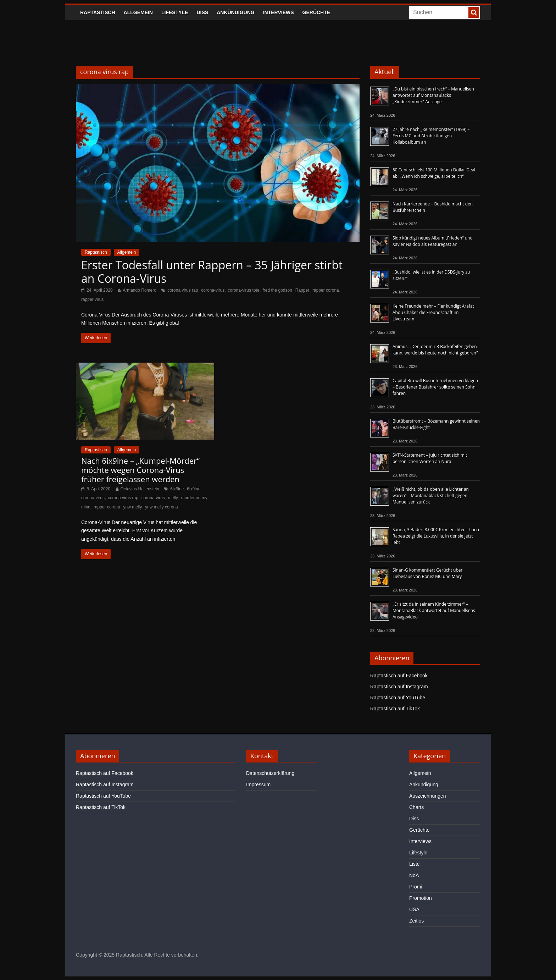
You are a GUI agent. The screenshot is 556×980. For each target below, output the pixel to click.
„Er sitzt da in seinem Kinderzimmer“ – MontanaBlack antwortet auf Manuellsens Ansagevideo (434, 610)
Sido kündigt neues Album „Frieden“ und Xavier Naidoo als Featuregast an (433, 241)
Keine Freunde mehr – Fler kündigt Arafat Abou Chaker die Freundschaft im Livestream (433, 312)
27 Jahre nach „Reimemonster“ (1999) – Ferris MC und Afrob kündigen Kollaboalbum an (431, 136)
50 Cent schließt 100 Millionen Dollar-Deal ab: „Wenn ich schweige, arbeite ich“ (434, 173)
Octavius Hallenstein (140, 489)
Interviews (279, 12)
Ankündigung (236, 12)
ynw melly (133, 507)
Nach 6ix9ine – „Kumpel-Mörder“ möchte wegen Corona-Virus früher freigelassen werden (140, 470)
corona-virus (213, 290)
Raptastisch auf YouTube (398, 698)
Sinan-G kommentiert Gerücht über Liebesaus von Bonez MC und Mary (427, 573)
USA (414, 909)
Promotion (421, 898)
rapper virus (92, 299)
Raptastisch (98, 12)
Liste (415, 864)
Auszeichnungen (428, 796)
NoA (414, 875)
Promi (416, 887)
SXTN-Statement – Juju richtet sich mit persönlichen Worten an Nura (430, 458)
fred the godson (277, 290)
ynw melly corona (162, 507)
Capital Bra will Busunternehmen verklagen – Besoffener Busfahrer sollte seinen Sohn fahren (435, 387)
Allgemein (138, 12)
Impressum (258, 784)
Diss (202, 12)
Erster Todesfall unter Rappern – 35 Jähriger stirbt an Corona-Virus (212, 272)
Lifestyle (175, 12)
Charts (416, 807)
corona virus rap (183, 290)
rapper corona (326, 290)
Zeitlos (416, 921)
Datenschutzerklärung (270, 773)
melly (173, 498)
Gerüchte (316, 12)
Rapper (302, 290)
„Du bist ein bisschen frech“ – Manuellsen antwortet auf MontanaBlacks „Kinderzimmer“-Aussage (433, 95)
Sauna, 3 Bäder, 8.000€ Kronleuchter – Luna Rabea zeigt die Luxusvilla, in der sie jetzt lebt (436, 536)
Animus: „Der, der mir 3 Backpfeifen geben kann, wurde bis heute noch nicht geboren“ (435, 350)
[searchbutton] (474, 12)
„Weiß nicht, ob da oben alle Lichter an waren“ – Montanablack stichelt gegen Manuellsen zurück (431, 495)
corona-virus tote (243, 290)
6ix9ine (177, 489)
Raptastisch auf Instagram (399, 687)
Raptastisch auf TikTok (395, 709)
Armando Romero (140, 290)
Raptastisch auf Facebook (399, 676)
